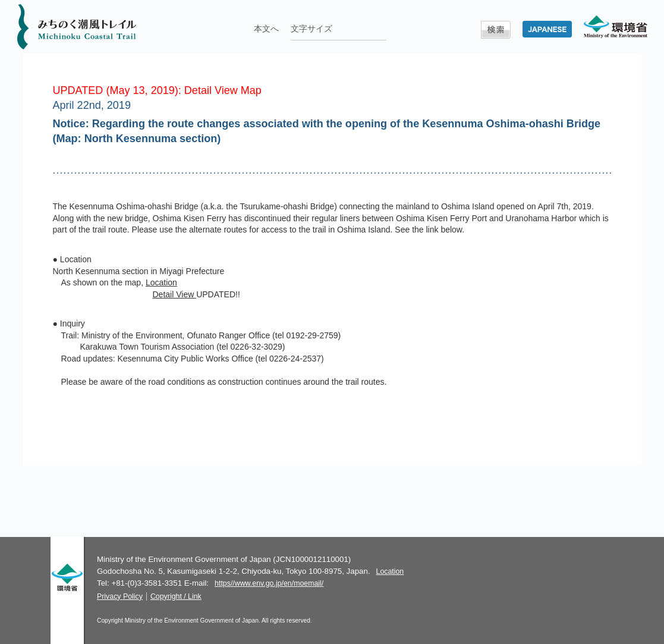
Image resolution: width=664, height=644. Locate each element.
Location (161, 282)
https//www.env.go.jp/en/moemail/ (269, 583)
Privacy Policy (120, 596)
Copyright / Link (176, 596)
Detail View (175, 294)
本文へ (266, 29)
